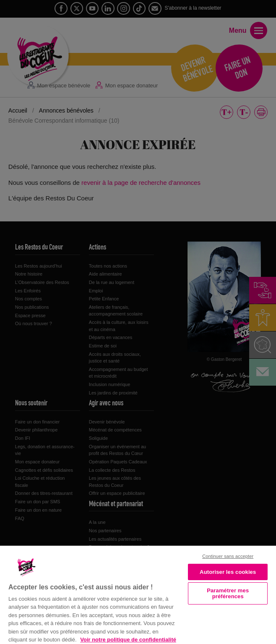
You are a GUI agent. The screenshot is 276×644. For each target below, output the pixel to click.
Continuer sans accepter (228, 556)
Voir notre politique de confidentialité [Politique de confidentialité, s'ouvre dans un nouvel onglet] (128, 640)
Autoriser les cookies (228, 572)
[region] (138, 594)
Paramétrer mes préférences (228, 593)
